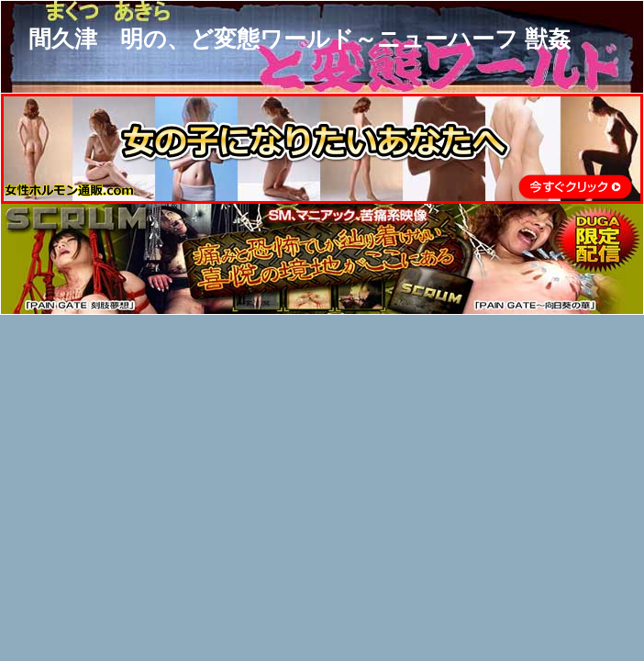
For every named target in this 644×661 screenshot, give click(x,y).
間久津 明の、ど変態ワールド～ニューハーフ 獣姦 (300, 39)
